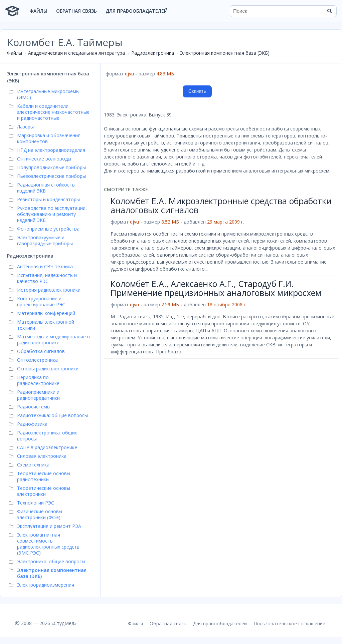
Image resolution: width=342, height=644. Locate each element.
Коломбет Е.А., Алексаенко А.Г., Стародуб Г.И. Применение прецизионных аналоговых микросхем (216, 288)
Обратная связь (76, 11)
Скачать (197, 91)
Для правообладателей (137, 11)
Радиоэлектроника (153, 53)
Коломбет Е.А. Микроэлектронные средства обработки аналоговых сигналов (221, 206)
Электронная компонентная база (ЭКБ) (225, 53)
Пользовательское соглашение (289, 623)
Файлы (38, 11)
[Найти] (329, 11)
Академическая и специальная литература (76, 53)
